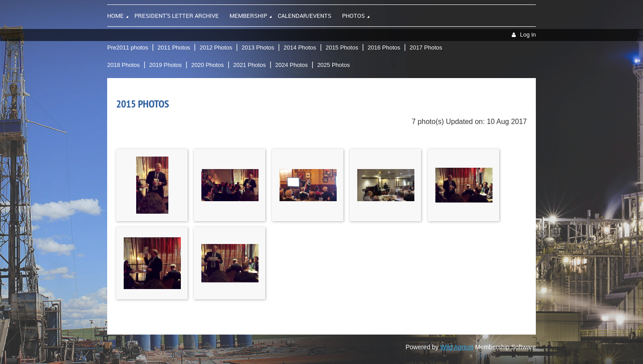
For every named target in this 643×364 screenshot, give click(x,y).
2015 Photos (342, 48)
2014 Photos (300, 48)
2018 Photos (123, 65)
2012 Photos (216, 48)
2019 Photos (165, 65)
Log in (528, 35)
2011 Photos (174, 48)
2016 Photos (384, 48)
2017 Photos (426, 48)
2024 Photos (291, 65)
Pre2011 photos (128, 48)
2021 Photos (249, 65)
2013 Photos (258, 48)
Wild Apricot (457, 347)
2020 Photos (207, 65)
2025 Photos (333, 65)
